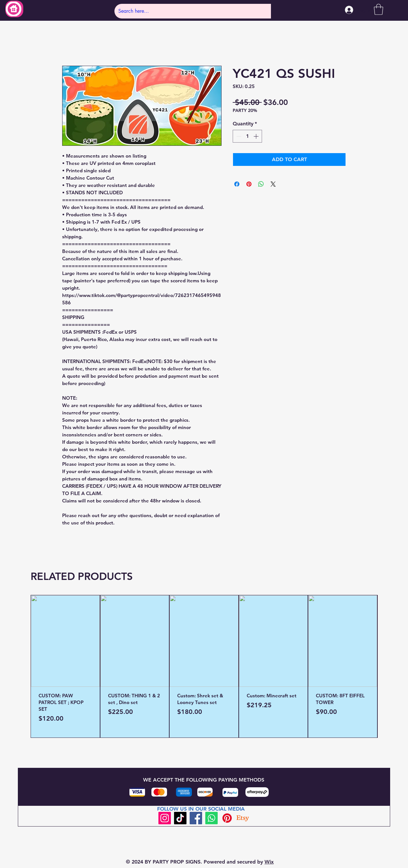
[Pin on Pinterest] (249, 184)
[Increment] (257, 136)
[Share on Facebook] (237, 184)
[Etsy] (243, 818)
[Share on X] (273, 184)
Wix (269, 862)
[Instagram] (165, 818)
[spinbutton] (247, 136)
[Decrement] (238, 136)
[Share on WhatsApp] (261, 184)
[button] (379, 9)
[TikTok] (180, 818)
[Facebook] (196, 818)
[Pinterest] (227, 818)
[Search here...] (194, 11)
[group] (204, 666)
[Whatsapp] (211, 818)
